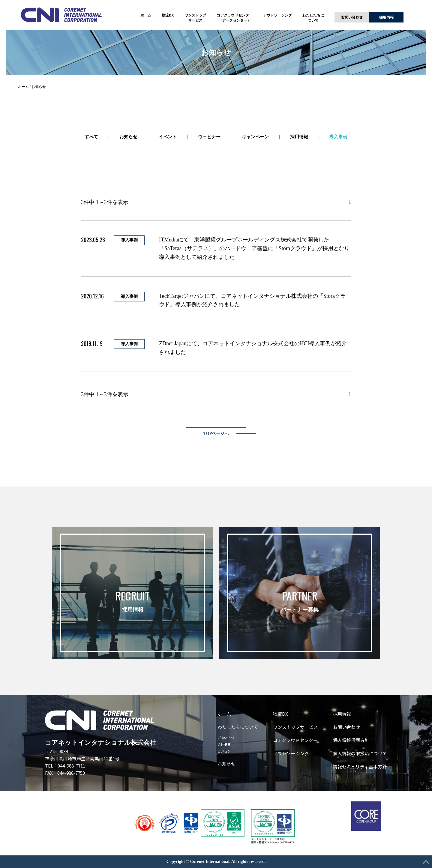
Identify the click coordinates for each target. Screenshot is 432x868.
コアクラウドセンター (295, 740)
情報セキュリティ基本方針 (360, 766)
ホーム (146, 15)
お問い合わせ (352, 17)
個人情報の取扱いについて (360, 753)
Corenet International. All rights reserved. (228, 862)
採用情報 (386, 17)
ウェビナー (209, 137)
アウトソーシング (277, 15)
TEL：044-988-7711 (65, 766)
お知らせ (128, 137)
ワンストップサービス (295, 727)
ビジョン (224, 751)
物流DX (168, 15)
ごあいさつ (226, 738)
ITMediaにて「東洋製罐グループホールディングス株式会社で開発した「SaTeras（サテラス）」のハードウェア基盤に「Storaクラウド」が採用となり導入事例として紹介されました (254, 248)
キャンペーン (255, 137)
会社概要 (224, 744)
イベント (168, 137)
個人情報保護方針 (351, 740)
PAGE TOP (426, 862)
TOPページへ (216, 434)
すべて (91, 137)
